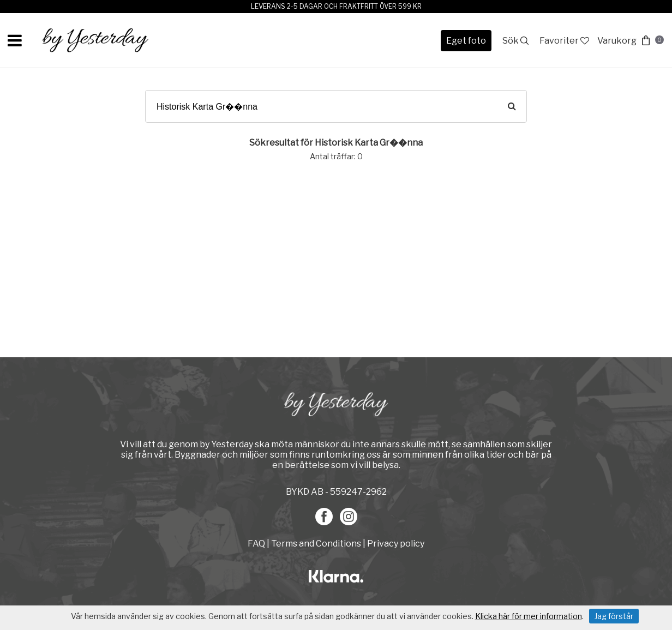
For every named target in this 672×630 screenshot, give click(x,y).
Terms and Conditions (316, 544)
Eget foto (466, 41)
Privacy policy (396, 544)
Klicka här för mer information (529, 616)
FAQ (257, 544)
